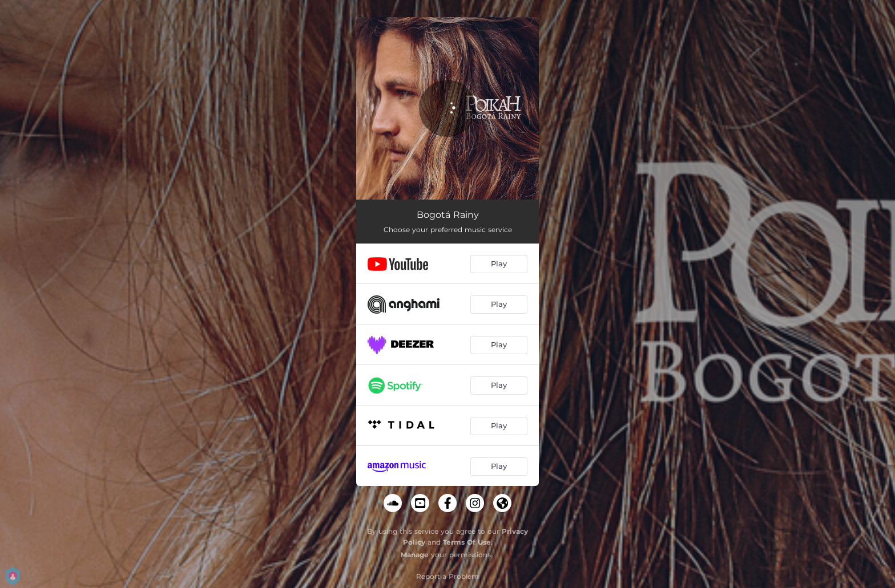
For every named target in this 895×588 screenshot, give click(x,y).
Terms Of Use (467, 542)
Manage (415, 555)
